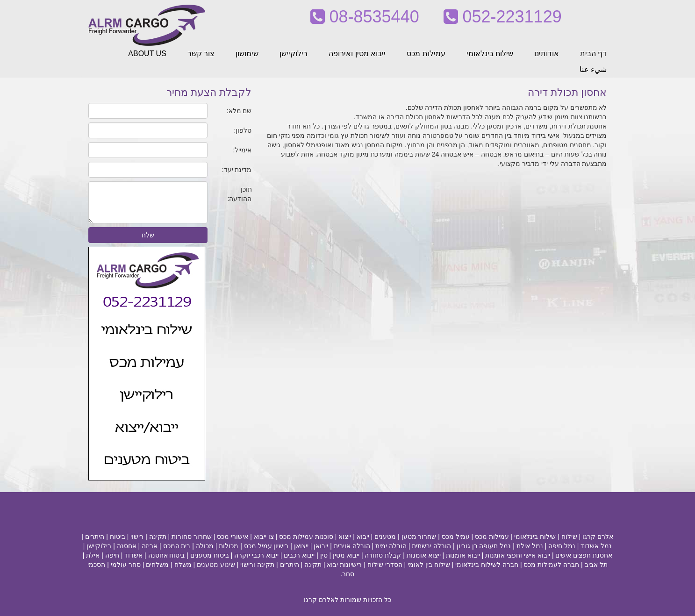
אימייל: (243, 150)
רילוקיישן (294, 54)
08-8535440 (365, 17)
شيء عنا (593, 69)
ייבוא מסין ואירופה (357, 54)
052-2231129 (503, 17)
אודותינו (547, 54)
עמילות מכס (426, 54)
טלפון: (243, 130)
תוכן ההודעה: (240, 194)
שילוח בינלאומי (490, 54)
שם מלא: (239, 111)
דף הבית (593, 54)
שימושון (247, 54)
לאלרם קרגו (321, 600)
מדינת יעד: (237, 170)
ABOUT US (147, 54)
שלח (148, 235)
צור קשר (201, 54)
